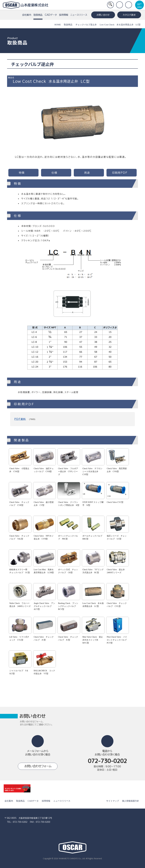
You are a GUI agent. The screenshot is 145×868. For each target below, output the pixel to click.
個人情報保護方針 (130, 801)
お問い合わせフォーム (38, 766)
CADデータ (51, 15)
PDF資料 (20, 419)
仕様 (54, 173)
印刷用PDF (120, 173)
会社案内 (27, 15)
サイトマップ (112, 801)
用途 (87, 173)
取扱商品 (38, 17)
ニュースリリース (79, 15)
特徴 (22, 173)
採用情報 (64, 15)
